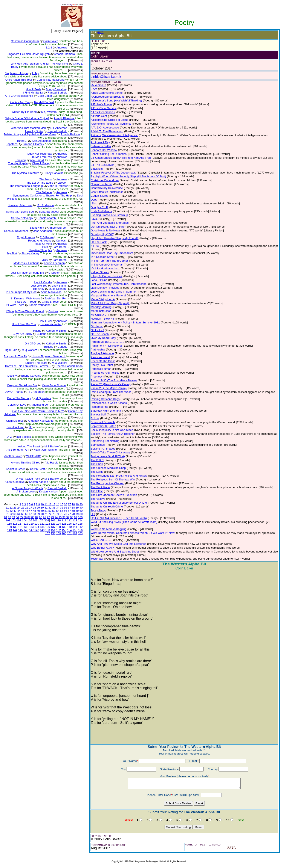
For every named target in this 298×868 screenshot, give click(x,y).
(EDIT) (100, 32)
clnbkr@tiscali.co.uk (106, 77)
